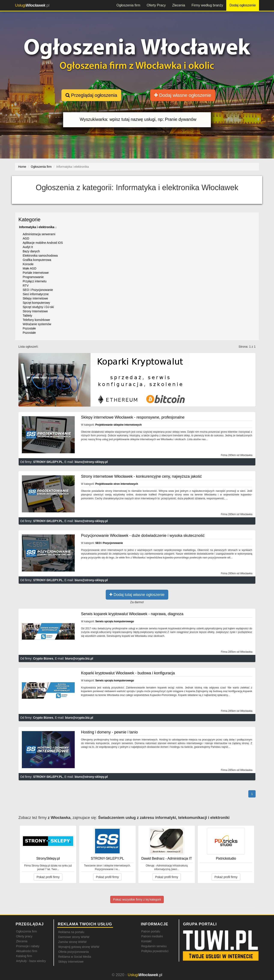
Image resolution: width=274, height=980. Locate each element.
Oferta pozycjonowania (73, 952)
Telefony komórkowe (36, 320)
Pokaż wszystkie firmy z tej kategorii (137, 899)
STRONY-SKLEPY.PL (48, 462)
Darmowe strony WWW (74, 937)
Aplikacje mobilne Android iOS (43, 243)
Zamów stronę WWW (72, 942)
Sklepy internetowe (35, 298)
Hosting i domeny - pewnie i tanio (109, 732)
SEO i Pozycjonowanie (38, 290)
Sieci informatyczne (36, 294)
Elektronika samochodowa (40, 256)
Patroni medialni (152, 936)
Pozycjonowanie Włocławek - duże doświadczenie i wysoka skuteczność (143, 536)
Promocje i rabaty (28, 946)
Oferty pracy (24, 936)
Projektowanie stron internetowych (117, 484)
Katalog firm (24, 956)
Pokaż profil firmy (48, 877)
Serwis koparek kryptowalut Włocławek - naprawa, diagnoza (132, 614)
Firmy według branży (207, 5)
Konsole (28, 264)
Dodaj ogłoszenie (243, 5)
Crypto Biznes (43, 658)
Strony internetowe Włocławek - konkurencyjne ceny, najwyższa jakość (141, 476)
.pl (32, 5)
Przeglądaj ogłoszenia (91, 95)
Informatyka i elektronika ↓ (38, 227)
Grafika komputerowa (37, 260)
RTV (26, 286)
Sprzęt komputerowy (36, 303)
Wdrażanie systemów (37, 324)
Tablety (27, 316)
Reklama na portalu (71, 932)
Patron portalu (151, 931)
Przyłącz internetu (35, 281)
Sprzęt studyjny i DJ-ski (38, 307)
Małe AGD (30, 268)
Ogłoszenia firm (128, 5)
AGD (26, 238)
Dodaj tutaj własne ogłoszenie (137, 595)
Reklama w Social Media (75, 957)
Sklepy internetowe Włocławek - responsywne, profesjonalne (133, 417)
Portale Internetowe (36, 273)
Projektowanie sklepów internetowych (118, 425)
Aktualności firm (27, 951)
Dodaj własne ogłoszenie (183, 95)
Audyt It (28, 247)
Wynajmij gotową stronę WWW (79, 947)
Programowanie (33, 277)
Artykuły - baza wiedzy (31, 961)
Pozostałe (29, 328)
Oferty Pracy (156, 5)
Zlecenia (179, 5)
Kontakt (146, 941)
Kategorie (29, 219)
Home (22, 167)
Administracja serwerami (39, 234)
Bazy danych (31, 251)
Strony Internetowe (35, 311)
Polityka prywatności (155, 951)
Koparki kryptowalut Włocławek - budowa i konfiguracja (128, 673)
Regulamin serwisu (154, 946)
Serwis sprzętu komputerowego (115, 621)
